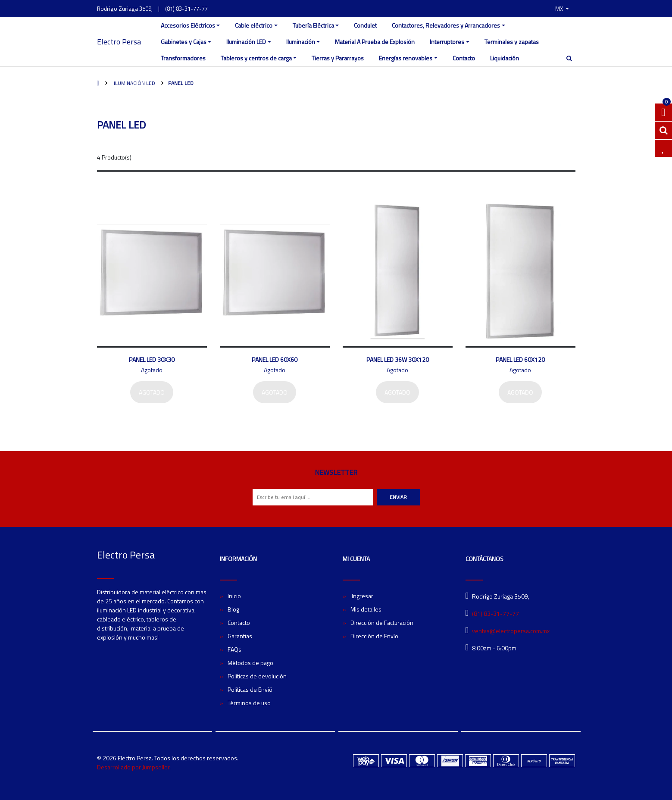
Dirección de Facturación (382, 623)
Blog (233, 609)
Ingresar (362, 596)
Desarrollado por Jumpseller (133, 767)
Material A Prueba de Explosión (375, 42)
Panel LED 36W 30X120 (398, 359)
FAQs (234, 649)
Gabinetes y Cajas (184, 42)
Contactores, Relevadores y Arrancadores (446, 25)
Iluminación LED (246, 42)
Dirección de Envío (374, 636)
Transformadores (183, 58)
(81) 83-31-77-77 (186, 9)
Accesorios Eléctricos (188, 25)
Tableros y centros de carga (256, 58)
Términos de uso (249, 703)
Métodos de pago (250, 663)
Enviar (398, 497)
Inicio (234, 596)
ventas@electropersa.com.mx (511, 631)
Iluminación (301, 42)
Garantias (240, 636)
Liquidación (505, 58)
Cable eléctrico (254, 25)
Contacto (464, 58)
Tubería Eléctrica (313, 25)
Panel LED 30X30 (152, 359)
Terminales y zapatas (512, 42)
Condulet (365, 25)
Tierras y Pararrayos (338, 58)
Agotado (152, 392)
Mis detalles (366, 609)
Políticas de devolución (257, 676)
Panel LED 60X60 (275, 359)
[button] (562, 9)
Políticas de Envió (250, 689)
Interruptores (447, 42)
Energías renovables (406, 58)
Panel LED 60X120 (520, 359)
